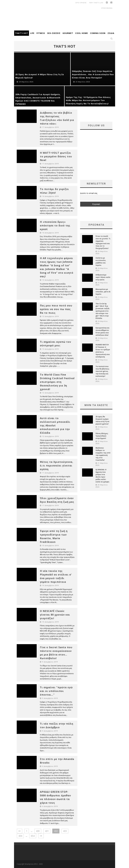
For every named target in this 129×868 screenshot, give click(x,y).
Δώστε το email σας (89, 193)
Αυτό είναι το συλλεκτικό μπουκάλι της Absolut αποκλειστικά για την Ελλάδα (55, 425)
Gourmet (68, 33)
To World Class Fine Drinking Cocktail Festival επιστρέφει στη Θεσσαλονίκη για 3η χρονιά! (57, 382)
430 (38, 831)
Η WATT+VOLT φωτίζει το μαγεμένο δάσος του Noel (56, 156)
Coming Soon (98, 33)
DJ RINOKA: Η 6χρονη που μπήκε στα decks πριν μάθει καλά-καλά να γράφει (102, 476)
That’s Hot (22, 33)
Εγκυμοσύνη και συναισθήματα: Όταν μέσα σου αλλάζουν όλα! (103, 331)
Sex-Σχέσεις (54, 33)
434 (20, 836)
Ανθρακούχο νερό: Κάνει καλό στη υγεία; (103, 277)
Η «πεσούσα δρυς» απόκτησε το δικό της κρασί (55, 225)
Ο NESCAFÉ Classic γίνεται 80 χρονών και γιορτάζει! (55, 615)
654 (33, 836)
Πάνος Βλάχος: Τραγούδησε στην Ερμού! (102, 436)
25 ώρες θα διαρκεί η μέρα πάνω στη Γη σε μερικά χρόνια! (102, 420)
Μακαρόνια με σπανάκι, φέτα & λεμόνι (103, 292)
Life (32, 33)
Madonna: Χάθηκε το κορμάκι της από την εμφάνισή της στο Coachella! (103, 454)
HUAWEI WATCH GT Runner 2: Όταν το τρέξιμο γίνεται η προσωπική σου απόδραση (103, 351)
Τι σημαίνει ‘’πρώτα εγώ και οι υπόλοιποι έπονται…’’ (56, 691)
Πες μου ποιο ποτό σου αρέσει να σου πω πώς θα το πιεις (56, 309)
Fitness (41, 33)
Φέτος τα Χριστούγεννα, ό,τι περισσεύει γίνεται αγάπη (57, 466)
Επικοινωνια (107, 8)
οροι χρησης (81, 3)
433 (65, 831)
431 (47, 831)
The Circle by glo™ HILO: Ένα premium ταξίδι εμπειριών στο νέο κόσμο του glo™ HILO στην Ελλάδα (103, 311)
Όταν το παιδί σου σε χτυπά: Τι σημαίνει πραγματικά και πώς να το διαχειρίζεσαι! (103, 242)
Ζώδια (111, 33)
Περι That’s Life (96, 3)
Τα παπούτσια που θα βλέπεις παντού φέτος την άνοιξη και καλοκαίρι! (102, 371)
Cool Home (82, 33)
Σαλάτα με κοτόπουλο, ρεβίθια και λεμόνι (101, 262)
